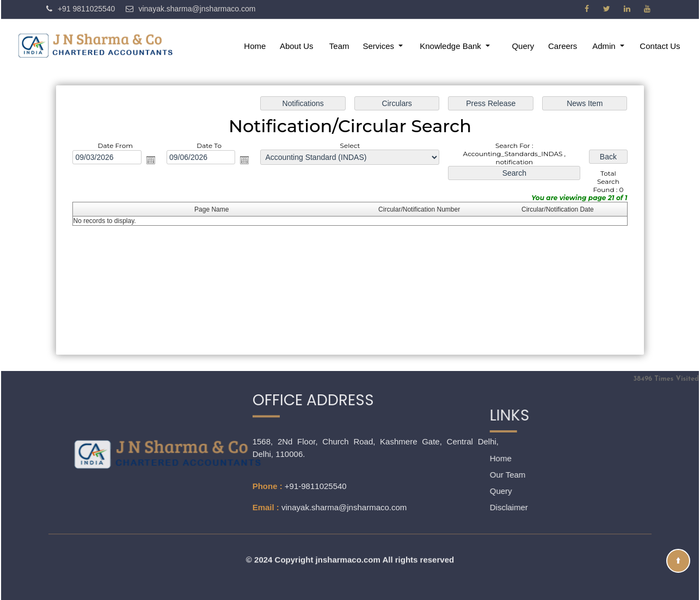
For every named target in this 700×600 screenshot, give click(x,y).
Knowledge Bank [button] (452, 46)
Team (339, 46)
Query (523, 46)
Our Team (460, 475)
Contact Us (660, 46)
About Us (297, 46)
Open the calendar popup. (152, 160)
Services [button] (380, 46)
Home (255, 46)
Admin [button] (605, 46)
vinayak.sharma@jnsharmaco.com (344, 467)
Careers (563, 46)
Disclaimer (462, 507)
